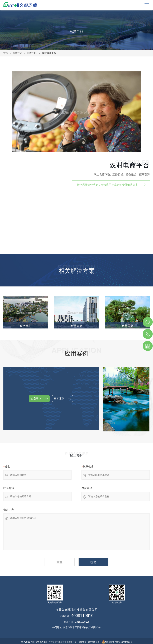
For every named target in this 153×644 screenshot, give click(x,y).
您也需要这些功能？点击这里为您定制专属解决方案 (107, 185)
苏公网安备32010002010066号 (119, 642)
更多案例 (62, 399)
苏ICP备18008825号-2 (89, 642)
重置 (60, 562)
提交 (93, 562)
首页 (6, 53)
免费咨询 (39, 399)
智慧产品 (17, 53)
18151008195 (82, 622)
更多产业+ (32, 53)
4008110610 (82, 616)
